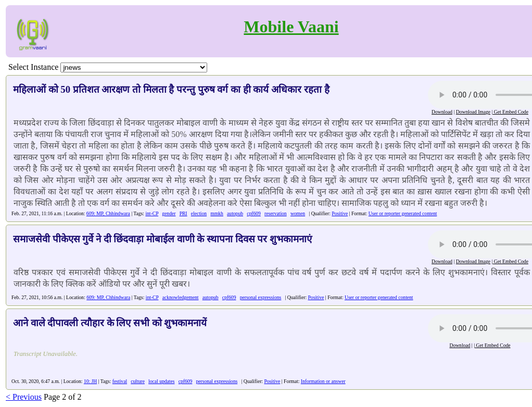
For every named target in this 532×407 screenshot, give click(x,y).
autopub (235, 213)
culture (138, 381)
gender (169, 213)
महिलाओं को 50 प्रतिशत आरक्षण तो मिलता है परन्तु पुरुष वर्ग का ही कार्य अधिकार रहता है (171, 89)
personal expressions (261, 297)
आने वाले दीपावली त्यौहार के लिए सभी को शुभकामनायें (110, 323)
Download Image (473, 112)
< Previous (24, 397)
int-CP (152, 213)
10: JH (90, 381)
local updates (161, 381)
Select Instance (33, 67)
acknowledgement (181, 297)
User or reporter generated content (403, 213)
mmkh (217, 213)
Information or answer (323, 381)
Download (442, 112)
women (298, 213)
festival (120, 381)
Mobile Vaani (291, 27)
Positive (340, 213)
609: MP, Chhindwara (108, 213)
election (199, 213)
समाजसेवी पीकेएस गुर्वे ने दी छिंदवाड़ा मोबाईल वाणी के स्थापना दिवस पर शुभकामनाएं (162, 239)
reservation (276, 213)
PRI (183, 213)
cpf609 (254, 213)
